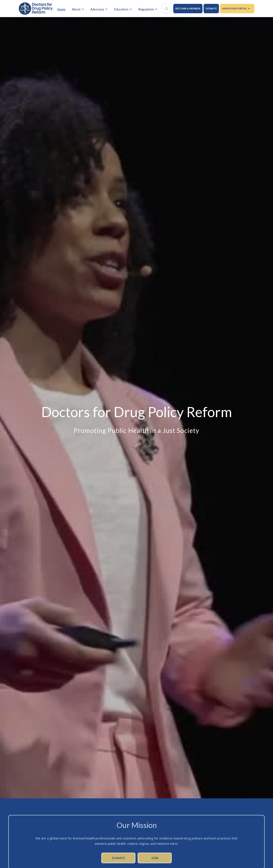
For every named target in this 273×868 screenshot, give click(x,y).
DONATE (211, 8)
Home (61, 9)
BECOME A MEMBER (188, 8)
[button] (79, 9)
